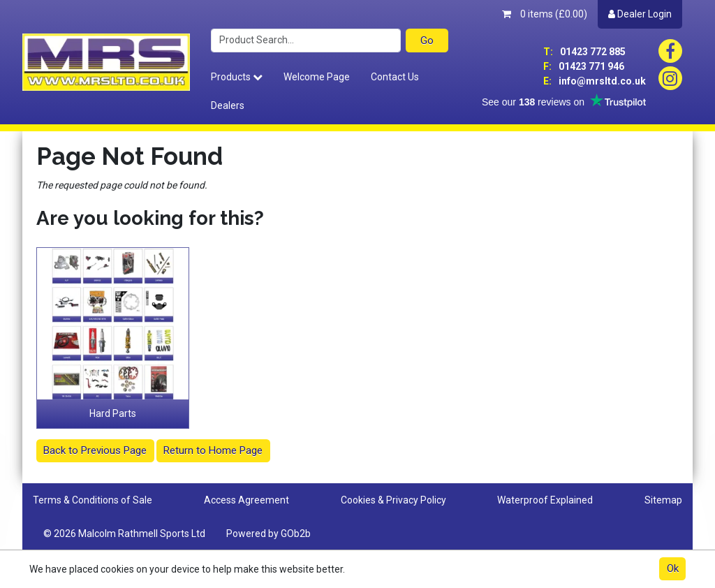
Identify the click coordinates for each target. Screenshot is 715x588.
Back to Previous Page (95, 450)
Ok (673, 568)
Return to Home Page (213, 450)
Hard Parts (113, 413)
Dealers (228, 105)
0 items (545, 14)
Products (237, 77)
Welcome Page (317, 77)
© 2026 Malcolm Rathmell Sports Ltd (124, 534)
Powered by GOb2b (268, 534)
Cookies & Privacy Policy (393, 500)
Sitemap (663, 500)
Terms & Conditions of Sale (93, 500)
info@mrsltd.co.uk (595, 81)
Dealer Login (640, 14)
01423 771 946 (584, 66)
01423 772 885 (584, 52)
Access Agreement (246, 500)
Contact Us (395, 77)
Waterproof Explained (545, 500)
